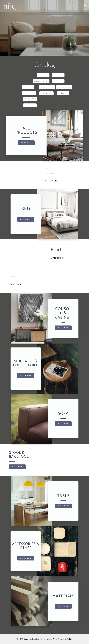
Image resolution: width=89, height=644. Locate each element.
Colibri (70, 639)
